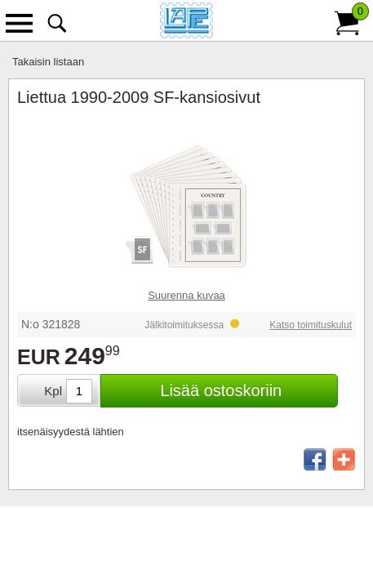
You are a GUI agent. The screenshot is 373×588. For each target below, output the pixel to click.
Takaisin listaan (48, 62)
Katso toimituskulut (311, 325)
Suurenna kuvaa (186, 295)
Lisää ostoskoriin (221, 390)
